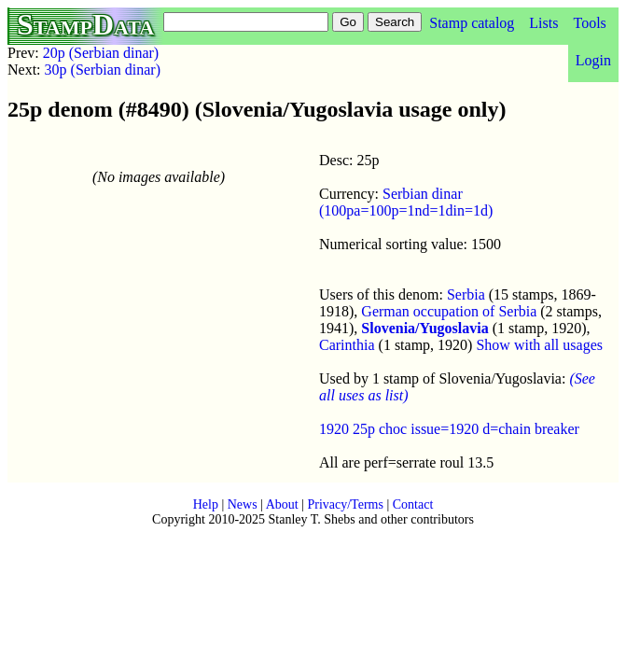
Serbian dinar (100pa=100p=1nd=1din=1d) (406, 202)
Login (593, 60)
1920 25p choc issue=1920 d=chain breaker (449, 429)
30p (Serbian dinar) (103, 70)
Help (206, 504)
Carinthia (347, 345)
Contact (413, 504)
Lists (543, 23)
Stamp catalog (472, 23)
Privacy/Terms (345, 504)
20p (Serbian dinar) (101, 53)
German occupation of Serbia (449, 311)
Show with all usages (539, 345)
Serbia (466, 294)
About (282, 504)
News (243, 504)
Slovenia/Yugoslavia (424, 328)
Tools (589, 23)
